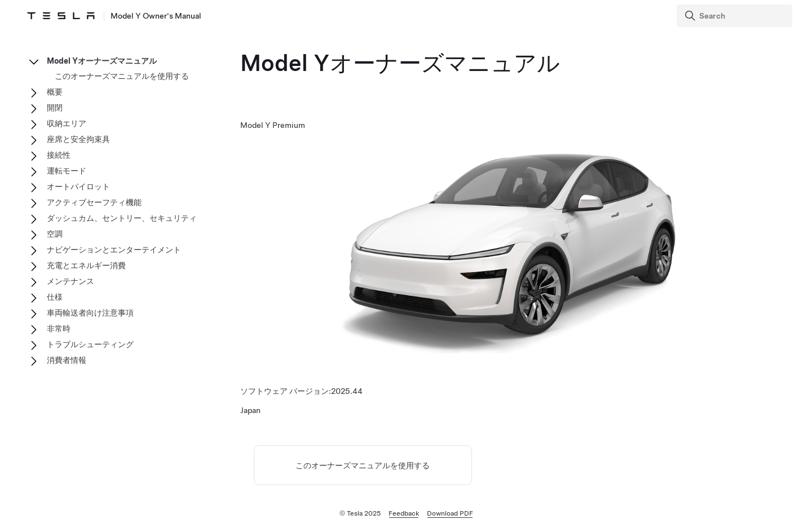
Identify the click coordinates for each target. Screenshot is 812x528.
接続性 (59, 155)
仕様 (55, 297)
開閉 (55, 108)
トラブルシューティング (90, 344)
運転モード (67, 171)
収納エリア (67, 123)
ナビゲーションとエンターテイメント (114, 250)
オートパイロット (78, 187)
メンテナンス (70, 281)
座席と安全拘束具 (78, 139)
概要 (55, 92)
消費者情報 (67, 360)
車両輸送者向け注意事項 (90, 313)
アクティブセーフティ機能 (94, 202)
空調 (55, 234)
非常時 (59, 329)
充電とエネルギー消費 (86, 265)
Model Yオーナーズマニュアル (102, 61)
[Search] (736, 16)
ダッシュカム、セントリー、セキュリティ (122, 218)
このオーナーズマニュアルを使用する (363, 465)
